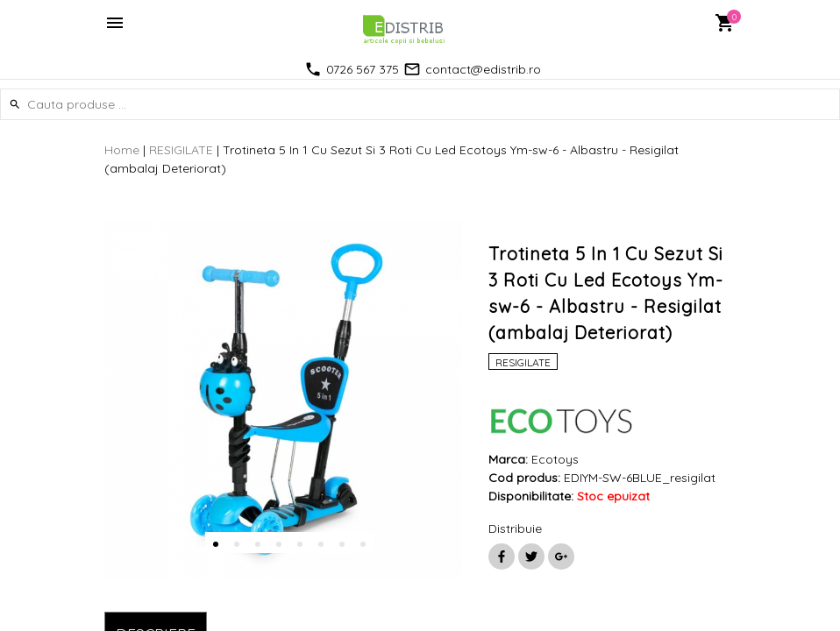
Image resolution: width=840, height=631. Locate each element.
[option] (283, 399)
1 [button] (216, 544)
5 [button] (300, 544)
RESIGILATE (181, 150)
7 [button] (342, 544)
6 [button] (321, 544)
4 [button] (279, 544)
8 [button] (363, 544)
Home (122, 150)
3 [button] (258, 544)
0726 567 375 (363, 69)
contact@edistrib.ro (483, 69)
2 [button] (237, 544)
